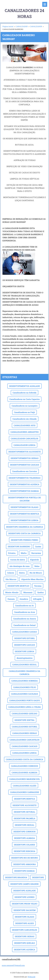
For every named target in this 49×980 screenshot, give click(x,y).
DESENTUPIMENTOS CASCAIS (25, 465)
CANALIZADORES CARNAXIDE (25, 792)
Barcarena (36, 553)
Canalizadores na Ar (24, 605)
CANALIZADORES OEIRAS (25, 733)
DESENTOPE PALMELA (25, 818)
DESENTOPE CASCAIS (25, 645)
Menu (45, 4)
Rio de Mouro (36, 573)
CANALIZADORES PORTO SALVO (25, 700)
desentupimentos (25, 658)
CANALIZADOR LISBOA (24, 445)
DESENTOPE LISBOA (24, 651)
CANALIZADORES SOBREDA (25, 681)
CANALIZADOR (22, 26)
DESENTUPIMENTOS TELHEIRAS (25, 478)
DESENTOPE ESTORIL (25, 638)
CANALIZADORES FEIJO (25, 687)
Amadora (24, 599)
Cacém (38, 546)
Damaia (11, 599)
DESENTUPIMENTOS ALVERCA (25, 484)
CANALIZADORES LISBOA (24, 753)
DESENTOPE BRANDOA (16, 877)
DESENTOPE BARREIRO (19, 546)
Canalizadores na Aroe (25, 612)
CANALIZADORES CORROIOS (24, 766)
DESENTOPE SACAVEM (25, 910)
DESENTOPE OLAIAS (24, 917)
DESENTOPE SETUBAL (24, 812)
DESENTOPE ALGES (25, 923)
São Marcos (11, 579)
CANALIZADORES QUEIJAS (24, 713)
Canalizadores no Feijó (24, 412)
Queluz (41, 592)
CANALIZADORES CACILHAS (24, 694)
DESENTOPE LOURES (24, 897)
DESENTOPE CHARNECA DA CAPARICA (25, 527)
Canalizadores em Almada (24, 419)
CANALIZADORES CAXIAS (24, 632)
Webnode (32, 977)
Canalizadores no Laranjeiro (25, 406)
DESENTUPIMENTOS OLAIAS (24, 507)
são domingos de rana (20, 566)
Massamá (28, 592)
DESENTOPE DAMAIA (24, 871)
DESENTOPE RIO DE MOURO (25, 858)
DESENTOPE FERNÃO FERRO (24, 540)
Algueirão (34, 560)
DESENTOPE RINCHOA (25, 851)
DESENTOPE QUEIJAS (24, 943)
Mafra (24, 553)
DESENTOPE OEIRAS (25, 936)
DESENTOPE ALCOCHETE (25, 805)
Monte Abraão (12, 592)
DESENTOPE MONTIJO (18, 586)
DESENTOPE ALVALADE (24, 890)
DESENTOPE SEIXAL (24, 825)
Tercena (38, 586)
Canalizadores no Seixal (24, 625)
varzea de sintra (18, 560)
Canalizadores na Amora (25, 619)
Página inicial (8, 26)
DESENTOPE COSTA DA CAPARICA (24, 533)
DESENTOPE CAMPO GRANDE (24, 884)
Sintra (22, 573)
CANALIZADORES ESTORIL (25, 727)
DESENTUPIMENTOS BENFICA (25, 514)
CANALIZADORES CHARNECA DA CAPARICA (24, 673)
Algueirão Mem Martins (32, 579)
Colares (11, 573)
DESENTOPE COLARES (24, 845)
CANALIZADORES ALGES (25, 786)
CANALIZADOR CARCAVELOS (24, 438)
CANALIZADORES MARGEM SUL (25, 779)
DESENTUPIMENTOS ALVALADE (24, 386)
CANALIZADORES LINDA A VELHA (25, 707)
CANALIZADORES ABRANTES (25, 432)
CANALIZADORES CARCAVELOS (24, 740)
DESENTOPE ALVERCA (25, 950)
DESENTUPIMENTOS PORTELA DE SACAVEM (24, 499)
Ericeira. (12, 553)
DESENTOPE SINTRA (24, 720)
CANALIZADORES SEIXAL (24, 664)
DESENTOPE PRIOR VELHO (25, 904)
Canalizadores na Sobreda (24, 393)
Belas (37, 566)
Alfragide (37, 599)
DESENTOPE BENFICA (25, 799)
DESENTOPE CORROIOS (24, 831)
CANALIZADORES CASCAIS (25, 746)
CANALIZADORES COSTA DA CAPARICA (24, 759)
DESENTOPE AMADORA (25, 864)
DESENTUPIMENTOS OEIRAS (25, 458)
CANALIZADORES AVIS (25, 425)
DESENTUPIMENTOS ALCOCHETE (25, 452)
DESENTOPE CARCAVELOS (24, 930)
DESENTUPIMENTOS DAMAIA (24, 491)
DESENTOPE (38, 877)
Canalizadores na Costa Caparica (24, 399)
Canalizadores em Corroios (25, 471)
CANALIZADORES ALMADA (24, 772)
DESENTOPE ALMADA (24, 838)
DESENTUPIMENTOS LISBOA (24, 520)
